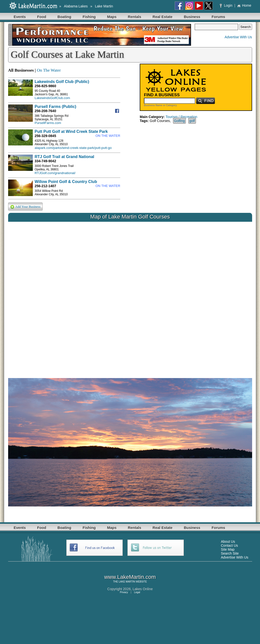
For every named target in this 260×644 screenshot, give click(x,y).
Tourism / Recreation (181, 117)
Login (227, 5)
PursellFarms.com (48, 123)
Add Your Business (26, 207)
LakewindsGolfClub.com (52, 98)
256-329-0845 (45, 136)
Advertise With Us (238, 37)
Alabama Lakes (76, 6)
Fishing (89, 17)
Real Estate (163, 17)
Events (20, 17)
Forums (218, 17)
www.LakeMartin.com (130, 577)
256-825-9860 (45, 86)
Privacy (124, 592)
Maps (112, 17)
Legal (137, 592)
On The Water (49, 70)
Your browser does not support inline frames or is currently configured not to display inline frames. (130, 296)
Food (42, 17)
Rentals (135, 17)
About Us (228, 542)
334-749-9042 (45, 161)
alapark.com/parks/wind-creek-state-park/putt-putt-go (73, 148)
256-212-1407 (45, 186)
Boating (64, 17)
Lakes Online (143, 589)
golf (192, 121)
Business (192, 17)
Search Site (230, 553)
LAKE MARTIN (127, 582)
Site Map (228, 549)
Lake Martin (104, 6)
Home (244, 5)
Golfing (179, 121)
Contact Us (229, 545)
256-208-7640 (45, 111)
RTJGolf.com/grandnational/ (55, 173)
